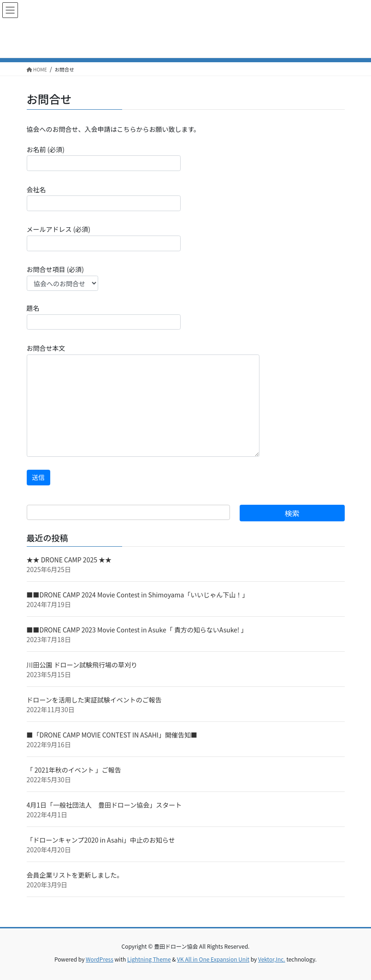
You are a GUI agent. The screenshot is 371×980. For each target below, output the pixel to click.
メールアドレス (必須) (104, 238)
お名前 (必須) (104, 158)
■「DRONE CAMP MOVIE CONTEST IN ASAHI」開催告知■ (112, 735)
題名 (104, 316)
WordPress (100, 959)
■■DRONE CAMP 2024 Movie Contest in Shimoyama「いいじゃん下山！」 (138, 595)
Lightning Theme (149, 959)
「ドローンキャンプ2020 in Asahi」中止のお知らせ (101, 840)
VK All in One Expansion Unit (213, 959)
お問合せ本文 (143, 400)
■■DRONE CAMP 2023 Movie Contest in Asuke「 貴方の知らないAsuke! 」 (137, 630)
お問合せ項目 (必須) (62, 278)
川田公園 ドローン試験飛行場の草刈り (82, 665)
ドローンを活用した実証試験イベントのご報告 (94, 700)
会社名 (104, 198)
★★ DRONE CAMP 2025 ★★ (69, 560)
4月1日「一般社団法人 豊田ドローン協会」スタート (104, 805)
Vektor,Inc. (272, 959)
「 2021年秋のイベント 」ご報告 (74, 770)
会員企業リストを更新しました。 (75, 875)
